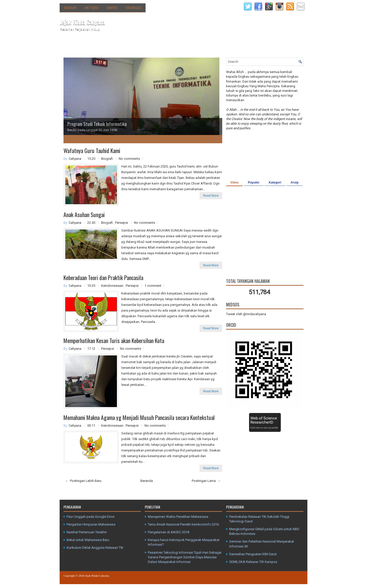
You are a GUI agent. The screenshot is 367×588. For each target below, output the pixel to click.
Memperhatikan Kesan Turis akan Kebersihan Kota (114, 340)
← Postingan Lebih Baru (83, 481)
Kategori (275, 182)
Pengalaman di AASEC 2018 (169, 532)
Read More (211, 196)
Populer (254, 182)
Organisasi (133, 8)
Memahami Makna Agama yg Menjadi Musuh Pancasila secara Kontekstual (139, 417)
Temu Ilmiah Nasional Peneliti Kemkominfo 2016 (183, 524)
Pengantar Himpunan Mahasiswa (91, 524)
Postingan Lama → (206, 481)
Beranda (69, 46)
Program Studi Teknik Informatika (97, 124)
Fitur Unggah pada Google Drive (90, 517)
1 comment (153, 286)
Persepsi (122, 223)
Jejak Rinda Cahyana (82, 22)
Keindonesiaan (113, 286)
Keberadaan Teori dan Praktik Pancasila (103, 277)
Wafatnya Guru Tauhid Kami (92, 150)
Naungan (70, 8)
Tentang (92, 45)
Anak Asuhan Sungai (84, 214)
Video (234, 182)
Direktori (115, 45)
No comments (129, 159)
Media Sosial (171, 46)
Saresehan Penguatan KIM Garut (253, 554)
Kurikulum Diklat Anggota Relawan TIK (95, 548)
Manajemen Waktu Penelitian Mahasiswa (178, 517)
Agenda (134, 46)
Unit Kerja (91, 8)
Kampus (112, 8)
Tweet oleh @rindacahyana (246, 314)
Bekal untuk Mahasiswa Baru (88, 540)
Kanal (150, 46)
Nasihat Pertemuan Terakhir (87, 532)
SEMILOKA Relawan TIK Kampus (253, 562)
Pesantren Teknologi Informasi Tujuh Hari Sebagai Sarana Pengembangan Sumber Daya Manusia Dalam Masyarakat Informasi (185, 557)
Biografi (107, 159)
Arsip (295, 182)
